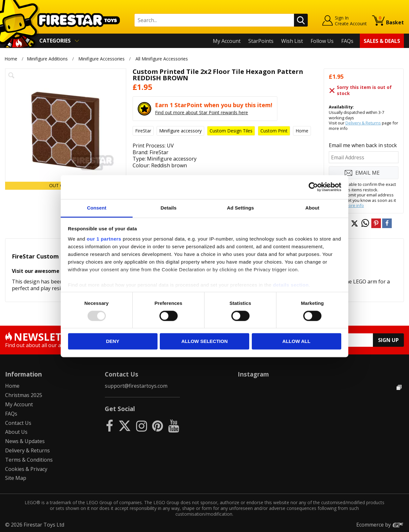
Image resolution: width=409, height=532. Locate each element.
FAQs (347, 41)
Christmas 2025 (24, 395)
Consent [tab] (97, 208)
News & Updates (25, 441)
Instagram (253, 374)
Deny (113, 341)
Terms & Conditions (29, 460)
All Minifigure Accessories (162, 59)
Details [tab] (169, 208)
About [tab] (313, 208)
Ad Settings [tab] (240, 208)
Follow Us (322, 41)
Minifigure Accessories (101, 59)
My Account (227, 41)
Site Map (16, 478)
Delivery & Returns (363, 123)
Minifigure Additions (47, 59)
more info (355, 205)
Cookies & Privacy (26, 469)
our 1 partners (104, 239)
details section (291, 285)
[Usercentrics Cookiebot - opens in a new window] (313, 187)
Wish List (292, 41)
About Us (16, 432)
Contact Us (18, 423)
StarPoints (261, 41)
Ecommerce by (380, 525)
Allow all (297, 341)
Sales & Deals (382, 41)
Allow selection (205, 341)
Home (11, 59)
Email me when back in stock (363, 145)
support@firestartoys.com (136, 386)
